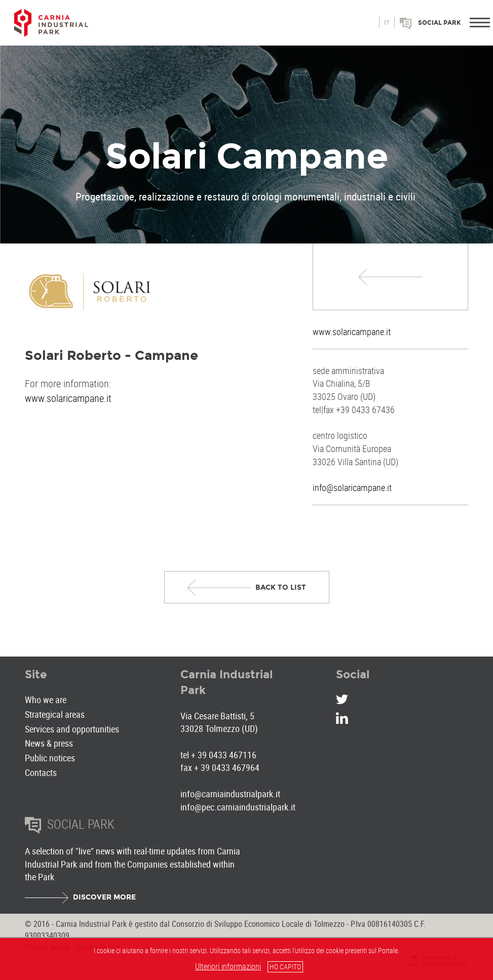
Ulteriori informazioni (228, 966)
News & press (49, 743)
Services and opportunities (72, 729)
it (387, 23)
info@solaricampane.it (352, 487)
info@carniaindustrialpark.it (230, 794)
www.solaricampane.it (352, 332)
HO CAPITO (285, 967)
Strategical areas (55, 714)
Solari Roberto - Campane (111, 355)
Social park (440, 23)
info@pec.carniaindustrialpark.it (238, 807)
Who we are (46, 700)
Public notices (50, 758)
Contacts (41, 772)
